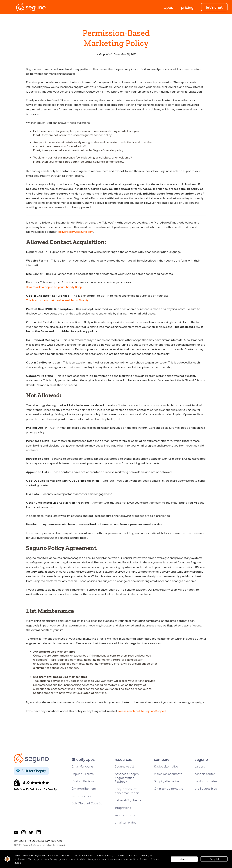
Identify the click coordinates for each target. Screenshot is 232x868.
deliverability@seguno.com (76, 232)
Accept (184, 859)
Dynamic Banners (84, 789)
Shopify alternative (167, 781)
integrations (123, 808)
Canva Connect (82, 796)
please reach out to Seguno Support (142, 711)
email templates (126, 823)
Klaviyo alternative (166, 767)
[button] (169, 7)
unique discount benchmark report (127, 791)
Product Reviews (83, 781)
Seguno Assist (124, 767)
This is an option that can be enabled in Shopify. (58, 300)
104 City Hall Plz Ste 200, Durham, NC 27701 (38, 841)
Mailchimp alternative (168, 774)
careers (200, 767)
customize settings (7, 859)
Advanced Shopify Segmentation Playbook (127, 778)
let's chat (214, 7)
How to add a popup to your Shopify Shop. (54, 287)
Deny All (214, 859)
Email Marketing (82, 767)
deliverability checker (129, 800)
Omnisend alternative (169, 789)
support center (205, 774)
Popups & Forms (83, 774)
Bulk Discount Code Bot (88, 803)
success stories (125, 815)
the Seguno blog (206, 789)
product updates (206, 781)
